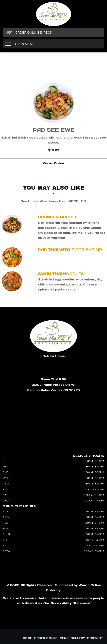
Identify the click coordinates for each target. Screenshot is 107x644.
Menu (64, 638)
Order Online (54, 163)
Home (27, 638)
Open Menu (25, 44)
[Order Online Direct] (53, 33)
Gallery (78, 638)
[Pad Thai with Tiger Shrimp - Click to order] (13, 257)
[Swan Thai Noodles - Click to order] (13, 281)
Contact (95, 638)
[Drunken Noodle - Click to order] (13, 225)
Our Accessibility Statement (67, 603)
